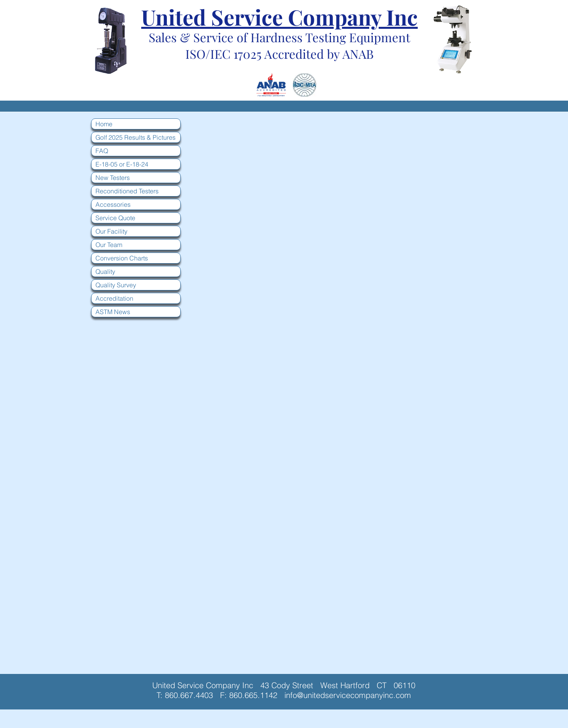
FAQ (102, 151)
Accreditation (114, 298)
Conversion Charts (122, 258)
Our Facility (111, 231)
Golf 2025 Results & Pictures (135, 137)
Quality (105, 271)
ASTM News (113, 312)
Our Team (109, 245)
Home (104, 124)
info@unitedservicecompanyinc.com (348, 695)
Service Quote (115, 218)
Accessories (113, 204)
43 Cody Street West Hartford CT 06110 (338, 685)
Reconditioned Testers (127, 191)
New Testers (113, 178)
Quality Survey (116, 285)
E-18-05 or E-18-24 (122, 164)
